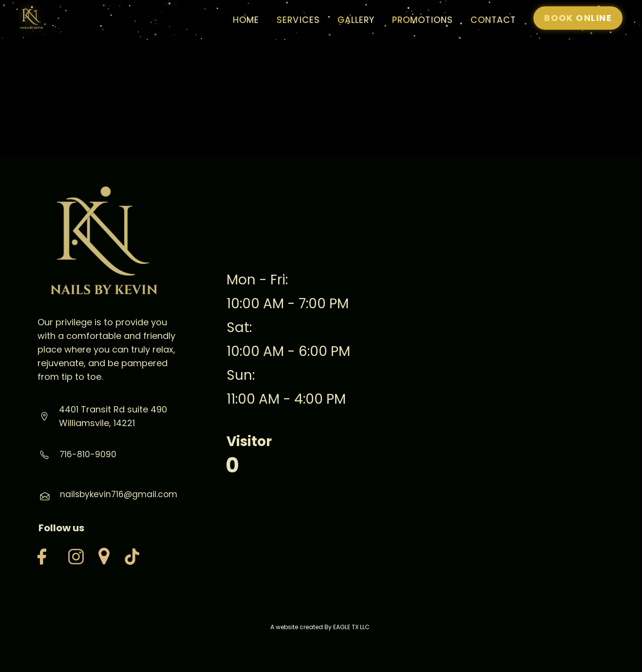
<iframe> (495, 381)
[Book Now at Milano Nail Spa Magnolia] (578, 18)
